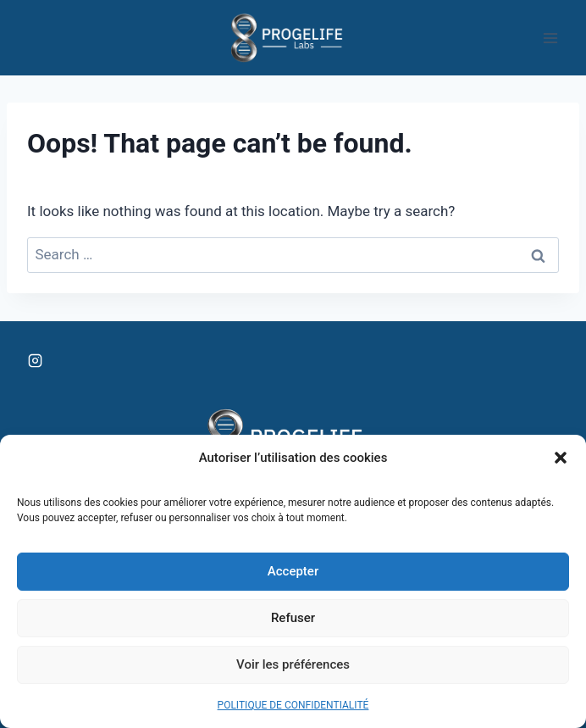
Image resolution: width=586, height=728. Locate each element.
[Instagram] (35, 361)
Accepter (293, 571)
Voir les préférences (293, 664)
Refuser (293, 618)
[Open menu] (550, 38)
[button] (561, 458)
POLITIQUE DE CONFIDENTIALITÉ (293, 705)
